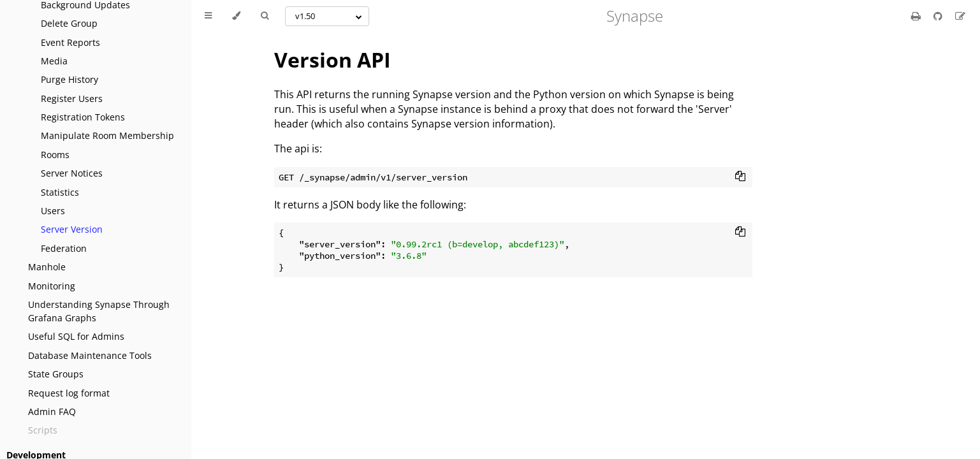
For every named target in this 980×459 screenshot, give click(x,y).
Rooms (55, 155)
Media (54, 61)
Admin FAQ (52, 412)
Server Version (72, 229)
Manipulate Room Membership (107, 135)
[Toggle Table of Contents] (208, 16)
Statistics (60, 192)
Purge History (69, 79)
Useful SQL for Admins (76, 336)
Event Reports (70, 42)
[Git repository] (939, 16)
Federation (64, 248)
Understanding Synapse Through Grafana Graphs (99, 311)
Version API (333, 60)
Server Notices (72, 173)
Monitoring (52, 286)
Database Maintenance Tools (90, 355)
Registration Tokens (83, 117)
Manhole (47, 267)
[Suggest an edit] (960, 16)
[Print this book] (917, 16)
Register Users (72, 98)
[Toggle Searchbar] (265, 16)
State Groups (56, 374)
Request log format (69, 393)
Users (53, 211)
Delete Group (69, 23)
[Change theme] (236, 16)
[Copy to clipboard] (740, 177)
